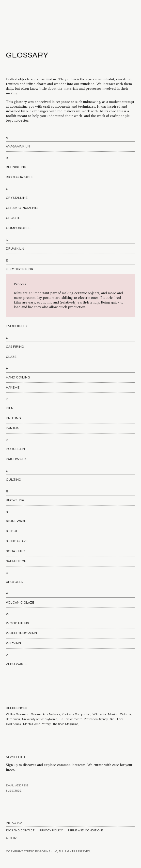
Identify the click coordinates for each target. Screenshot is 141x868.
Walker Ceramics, (18, 714)
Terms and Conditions (86, 830)
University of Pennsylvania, (40, 719)
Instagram (14, 823)
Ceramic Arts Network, (46, 714)
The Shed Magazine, (66, 724)
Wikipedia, (100, 714)
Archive (12, 838)
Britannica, (14, 719)
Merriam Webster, (120, 714)
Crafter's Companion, (77, 714)
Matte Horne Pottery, (38, 724)
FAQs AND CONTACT (20, 830)
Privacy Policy (51, 830)
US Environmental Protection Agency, (84, 719)
